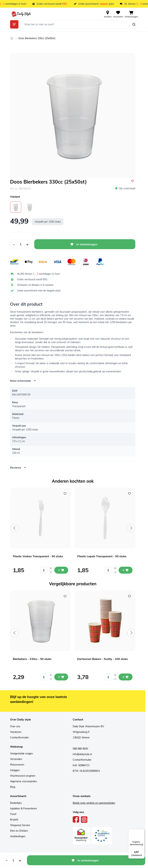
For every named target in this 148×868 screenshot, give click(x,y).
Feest (13, 814)
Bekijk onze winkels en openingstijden (94, 803)
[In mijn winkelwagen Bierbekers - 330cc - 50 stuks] (61, 677)
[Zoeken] (134, 24)
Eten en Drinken (19, 831)
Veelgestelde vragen (21, 754)
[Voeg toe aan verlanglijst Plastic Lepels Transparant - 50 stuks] (129, 494)
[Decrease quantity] (51, 572)
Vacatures (16, 732)
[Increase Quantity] (27, 244)
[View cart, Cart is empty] (131, 14)
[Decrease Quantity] (14, 244)
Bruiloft (14, 820)
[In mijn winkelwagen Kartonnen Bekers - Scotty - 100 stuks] (126, 677)
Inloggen (15, 770)
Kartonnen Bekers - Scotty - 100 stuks (103, 659)
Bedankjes (16, 803)
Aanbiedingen (18, 836)
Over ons (15, 726)
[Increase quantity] (51, 568)
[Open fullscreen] (73, 116)
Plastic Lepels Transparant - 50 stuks (102, 556)
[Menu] (142, 831)
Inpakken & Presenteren (23, 808)
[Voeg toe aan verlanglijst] (133, 181)
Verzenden (16, 759)
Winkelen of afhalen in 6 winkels (35, 285)
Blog (13, 787)
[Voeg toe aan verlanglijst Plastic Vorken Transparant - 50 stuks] (65, 494)
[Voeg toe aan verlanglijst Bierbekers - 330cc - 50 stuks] (65, 596)
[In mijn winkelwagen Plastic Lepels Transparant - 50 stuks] (126, 570)
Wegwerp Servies (20, 825)
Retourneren (17, 765)
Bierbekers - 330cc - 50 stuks (32, 659)
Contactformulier (19, 738)
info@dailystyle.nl (82, 754)
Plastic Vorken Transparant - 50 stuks (38, 556)
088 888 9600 (80, 749)
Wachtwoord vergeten (23, 776)
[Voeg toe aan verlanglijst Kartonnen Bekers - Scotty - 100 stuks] (129, 596)
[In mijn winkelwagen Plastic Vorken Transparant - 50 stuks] (61, 570)
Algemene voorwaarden (23, 781)
